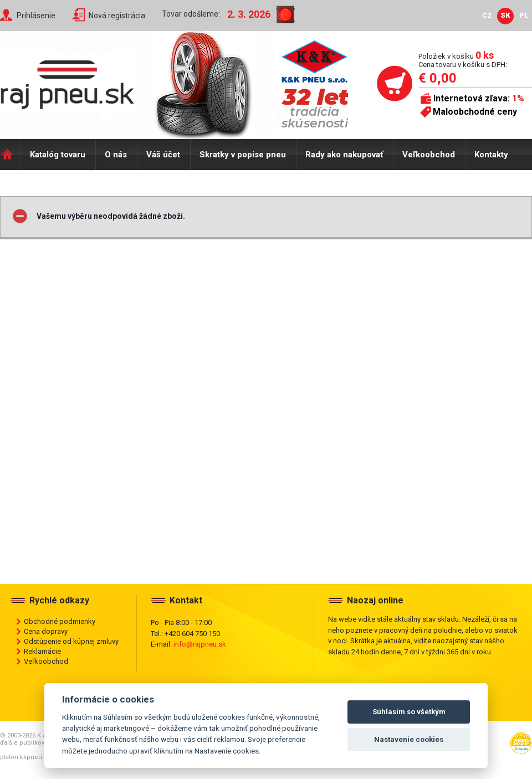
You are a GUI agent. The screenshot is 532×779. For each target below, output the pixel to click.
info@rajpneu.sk (200, 644)
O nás (116, 155)
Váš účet (163, 155)
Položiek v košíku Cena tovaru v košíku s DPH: (463, 60)
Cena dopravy (46, 631)
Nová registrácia (117, 16)
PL (524, 15)
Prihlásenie (36, 16)
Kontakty (491, 155)
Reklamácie (42, 651)
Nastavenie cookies (409, 739)
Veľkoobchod (429, 155)
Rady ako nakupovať (344, 155)
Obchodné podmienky (60, 621)
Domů (10, 155)
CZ (487, 15)
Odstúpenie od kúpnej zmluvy (71, 641)
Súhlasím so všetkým (409, 712)
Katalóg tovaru (58, 155)
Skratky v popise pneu (243, 155)
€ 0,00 (438, 78)
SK (505, 15)
